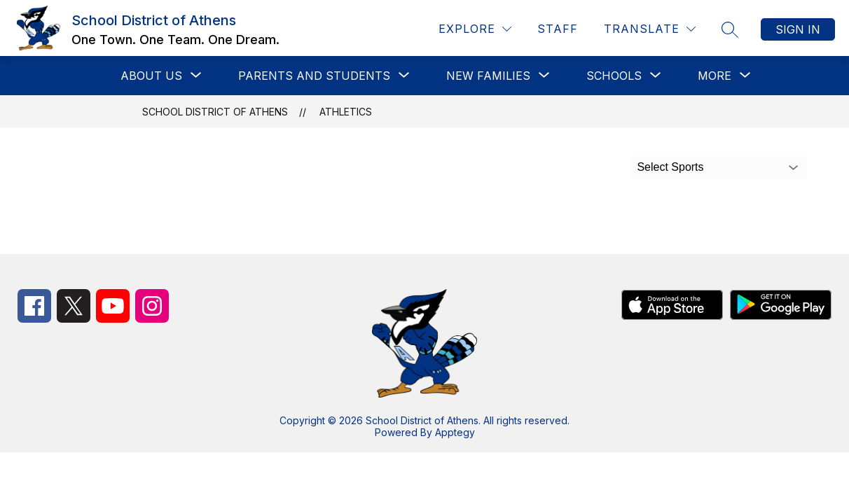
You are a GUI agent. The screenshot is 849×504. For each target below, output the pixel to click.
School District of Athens (215, 112)
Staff (558, 29)
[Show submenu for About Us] (151, 76)
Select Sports (670, 167)
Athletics (346, 112)
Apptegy (455, 432)
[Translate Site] (650, 29)
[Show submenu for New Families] (488, 76)
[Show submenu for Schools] (614, 76)
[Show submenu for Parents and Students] (314, 76)
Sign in (798, 29)
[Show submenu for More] (715, 76)
